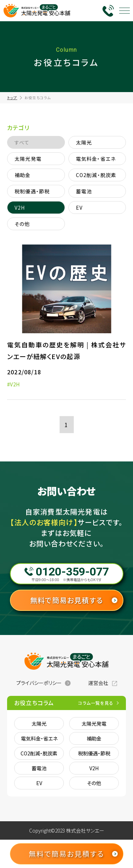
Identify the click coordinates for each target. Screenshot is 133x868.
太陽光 (84, 142)
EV (79, 208)
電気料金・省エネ (96, 159)
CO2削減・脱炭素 (96, 175)
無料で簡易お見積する (66, 600)
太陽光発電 (28, 159)
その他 (22, 224)
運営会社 (98, 683)
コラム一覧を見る (96, 703)
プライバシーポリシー (39, 683)
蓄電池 (84, 191)
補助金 (23, 175)
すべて (22, 142)
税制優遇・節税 (32, 191)
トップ (12, 98)
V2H (20, 208)
